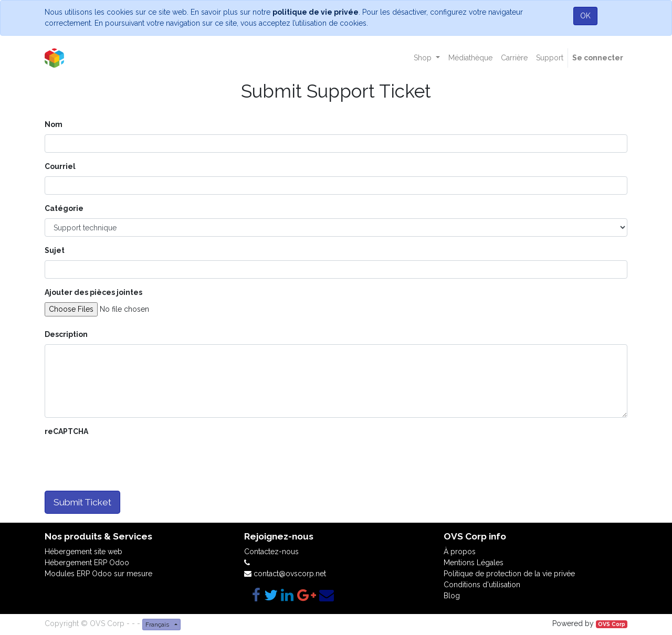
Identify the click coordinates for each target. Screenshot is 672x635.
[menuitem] (470, 58)
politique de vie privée (316, 12)
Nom (54, 124)
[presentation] (124, 462)
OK (585, 16)
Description (66, 334)
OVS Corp (612, 624)
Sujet (55, 250)
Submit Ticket (82, 502)
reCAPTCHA (66, 431)
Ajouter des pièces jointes (93, 292)
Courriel (60, 166)
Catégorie (64, 208)
